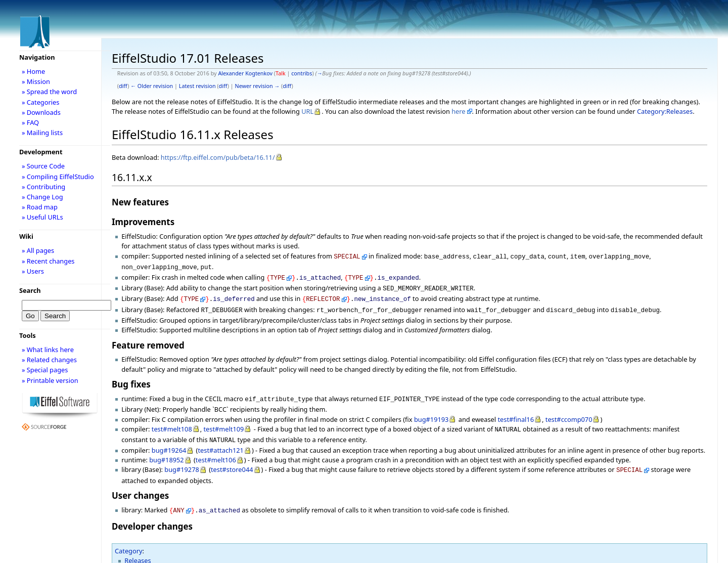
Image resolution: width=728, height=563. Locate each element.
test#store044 (232, 460)
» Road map (40, 207)
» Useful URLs (42, 217)
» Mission (36, 81)
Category (129, 540)
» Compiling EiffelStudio (58, 177)
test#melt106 (216, 451)
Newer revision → (258, 86)
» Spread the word (49, 92)
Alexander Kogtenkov (245, 73)
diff (123, 86)
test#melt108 (172, 422)
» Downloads (41, 112)
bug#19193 (431, 412)
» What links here (48, 350)
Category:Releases (665, 111)
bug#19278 (182, 460)
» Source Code (43, 166)
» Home (33, 71)
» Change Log (42, 197)
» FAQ (30, 122)
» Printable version (50, 380)
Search (30, 290)
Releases (138, 549)
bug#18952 (167, 451)
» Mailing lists (42, 133)
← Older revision (152, 86)
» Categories (41, 102)
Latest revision (197, 86)
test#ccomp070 (569, 412)
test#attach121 (220, 441)
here (458, 111)
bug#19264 (169, 441)
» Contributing (43, 187)
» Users (33, 271)
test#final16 (516, 412)
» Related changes (49, 360)
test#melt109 (223, 422)
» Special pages (45, 370)
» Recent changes (48, 261)
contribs (302, 73)
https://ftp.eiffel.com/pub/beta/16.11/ (218, 157)
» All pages (38, 250)
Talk (281, 73)
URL (307, 111)
